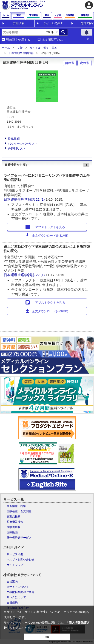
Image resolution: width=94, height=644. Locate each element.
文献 (20, 48)
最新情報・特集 (16, 506)
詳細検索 (19, 23)
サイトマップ (15, 565)
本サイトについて (18, 587)
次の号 (84, 63)
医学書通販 (14, 527)
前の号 (70, 63)
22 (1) (41, 199)
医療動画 (12, 532)
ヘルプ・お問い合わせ (20, 560)
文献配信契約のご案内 (20, 592)
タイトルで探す (53, 23)
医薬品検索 (14, 517)
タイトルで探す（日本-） (45, 48)
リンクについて (16, 597)
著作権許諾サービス (19, 538)
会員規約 (12, 603)
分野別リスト (17, 149)
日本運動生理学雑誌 (21, 53)
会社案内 (12, 582)
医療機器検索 (15, 522)
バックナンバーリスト (23, 144)
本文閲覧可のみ (52, 40)
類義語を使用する (18, 40)
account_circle (89, 5)
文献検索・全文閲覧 (19, 511)
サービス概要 (15, 554)
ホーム (6, 48)
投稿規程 (14, 139)
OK (47, 637)
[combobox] (22, 32)
